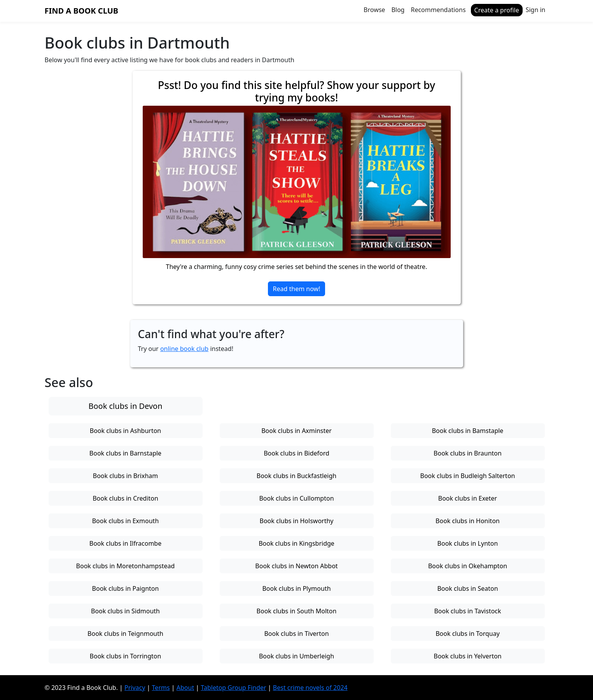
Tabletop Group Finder (233, 688)
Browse (374, 10)
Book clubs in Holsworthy (296, 521)
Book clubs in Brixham (125, 476)
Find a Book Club (82, 11)
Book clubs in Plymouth (296, 588)
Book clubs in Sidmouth (125, 611)
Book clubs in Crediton (125, 498)
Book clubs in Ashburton (125, 431)
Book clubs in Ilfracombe (126, 543)
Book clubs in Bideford (296, 453)
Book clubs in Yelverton (468, 656)
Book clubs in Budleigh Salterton (468, 476)
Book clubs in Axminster (296, 431)
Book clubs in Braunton (468, 453)
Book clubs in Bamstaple (468, 431)
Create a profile (497, 10)
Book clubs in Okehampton (468, 566)
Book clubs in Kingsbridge (296, 543)
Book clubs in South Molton (297, 611)
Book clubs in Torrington (126, 656)
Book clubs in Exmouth (126, 521)
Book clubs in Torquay (468, 634)
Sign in (536, 10)
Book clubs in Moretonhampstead (126, 566)
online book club (184, 349)
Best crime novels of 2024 (310, 688)
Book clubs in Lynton (468, 543)
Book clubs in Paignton (126, 588)
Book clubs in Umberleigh (296, 656)
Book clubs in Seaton (467, 588)
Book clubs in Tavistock (467, 611)
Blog (398, 10)
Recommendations (438, 10)
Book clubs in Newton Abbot (296, 566)
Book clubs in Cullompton (296, 498)
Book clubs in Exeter (468, 498)
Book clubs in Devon (125, 406)
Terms (161, 688)
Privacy (135, 688)
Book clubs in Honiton (468, 521)
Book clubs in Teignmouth (125, 634)
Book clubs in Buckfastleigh (296, 476)
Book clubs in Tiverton (296, 634)
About (185, 688)
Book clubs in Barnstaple (125, 453)
